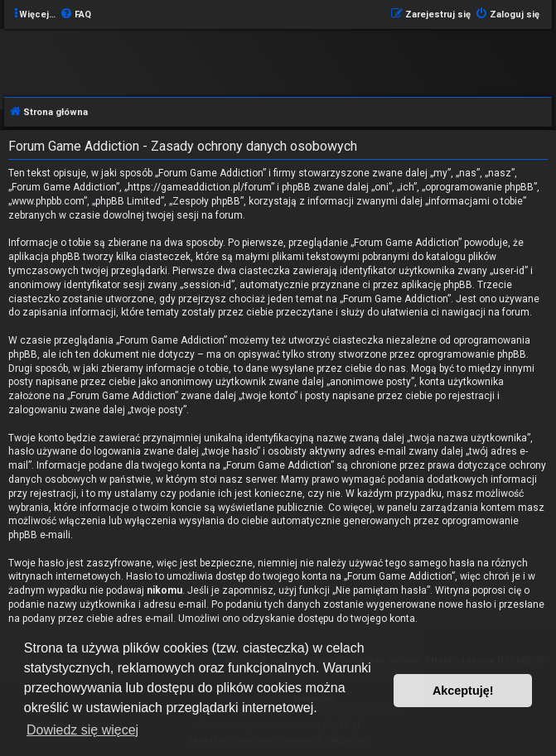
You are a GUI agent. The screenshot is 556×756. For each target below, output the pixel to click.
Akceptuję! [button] (463, 691)
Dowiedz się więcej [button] (82, 730)
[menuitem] (75, 15)
